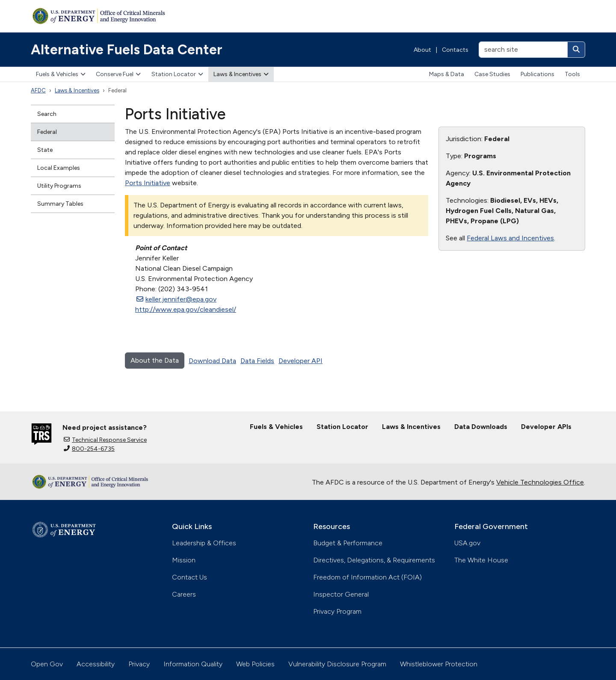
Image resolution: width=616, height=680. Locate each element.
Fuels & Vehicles (61, 74)
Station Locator (177, 74)
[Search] (576, 50)
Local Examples (59, 168)
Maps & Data (447, 74)
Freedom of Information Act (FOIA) (367, 577)
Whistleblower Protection (439, 664)
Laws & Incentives (241, 74)
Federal (47, 132)
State (45, 150)
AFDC (38, 90)
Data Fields (257, 361)
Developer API (301, 361)
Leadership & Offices (204, 543)
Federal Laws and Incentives (510, 238)
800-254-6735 (89, 449)
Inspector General (341, 594)
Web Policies (255, 664)
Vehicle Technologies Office (540, 482)
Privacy (139, 664)
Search (47, 114)
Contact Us (190, 577)
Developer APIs (546, 427)
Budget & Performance (348, 543)
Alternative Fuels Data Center (127, 50)
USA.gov (467, 543)
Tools (572, 74)
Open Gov (47, 664)
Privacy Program (337, 611)
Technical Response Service (105, 440)
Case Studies (492, 74)
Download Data (212, 361)
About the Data (155, 360)
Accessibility (96, 664)
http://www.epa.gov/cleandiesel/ (186, 309)
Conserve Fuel (118, 74)
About (422, 50)
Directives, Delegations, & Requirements (374, 560)
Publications (538, 74)
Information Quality (193, 664)
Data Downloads (481, 427)
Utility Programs (59, 186)
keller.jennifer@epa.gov (176, 299)
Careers (184, 594)
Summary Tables (60, 204)
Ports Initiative (148, 183)
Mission (184, 560)
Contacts (455, 50)
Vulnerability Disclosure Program (337, 664)
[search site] (523, 50)
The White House (481, 560)
